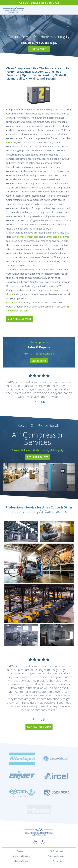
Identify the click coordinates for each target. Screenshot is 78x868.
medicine (11, 142)
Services (21, 806)
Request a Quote (38, 457)
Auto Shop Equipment (57, 811)
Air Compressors (57, 806)
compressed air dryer (57, 237)
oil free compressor (27, 237)
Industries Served (21, 816)
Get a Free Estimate (20, 319)
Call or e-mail (13, 302)
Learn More (39, 361)
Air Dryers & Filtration (21, 811)
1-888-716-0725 (39, 836)
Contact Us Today (39, 727)
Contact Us (57, 816)
